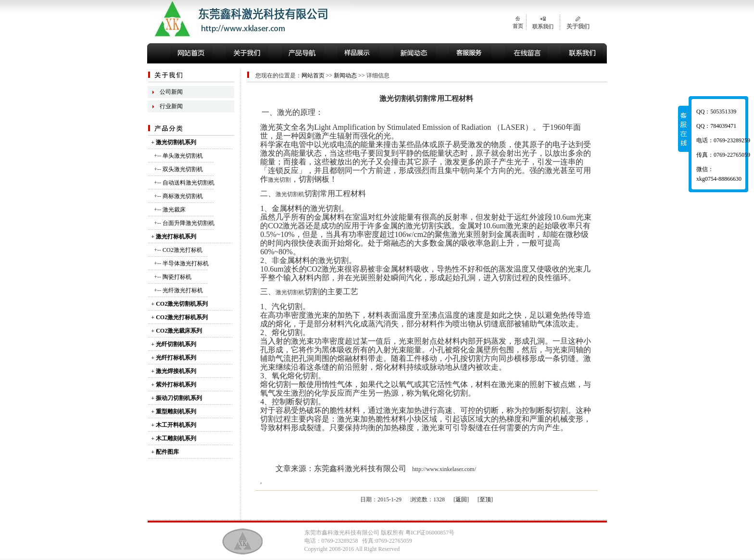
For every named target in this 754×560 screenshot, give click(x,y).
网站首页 (313, 75)
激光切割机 (290, 194)
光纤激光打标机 (183, 290)
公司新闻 (171, 92)
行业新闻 (171, 106)
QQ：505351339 (716, 112)
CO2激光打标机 (182, 250)
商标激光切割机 (183, 196)
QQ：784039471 (716, 126)
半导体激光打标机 (186, 263)
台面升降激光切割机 (188, 223)
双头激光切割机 (183, 169)
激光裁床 (174, 210)
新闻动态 (345, 75)
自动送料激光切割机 (188, 183)
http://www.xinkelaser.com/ (444, 469)
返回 (461, 499)
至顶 (485, 499)
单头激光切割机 (183, 156)
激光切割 (279, 180)
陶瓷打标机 (177, 277)
